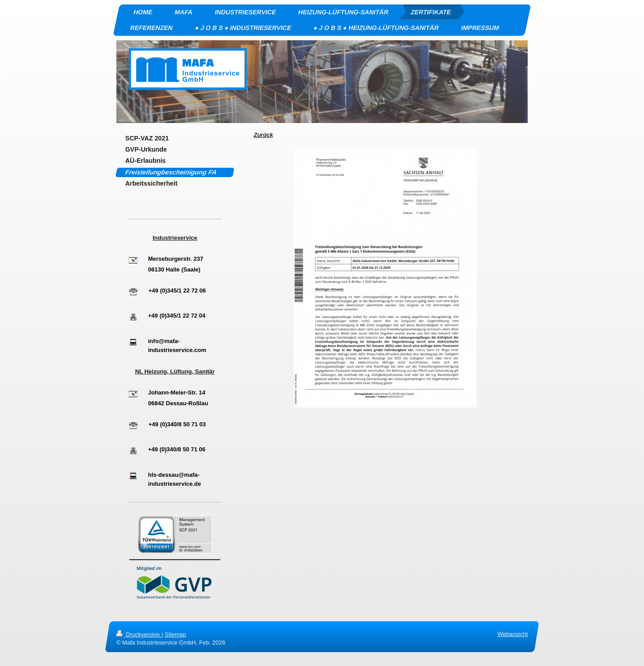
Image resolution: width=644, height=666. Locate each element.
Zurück (263, 135)
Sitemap (175, 634)
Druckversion (139, 634)
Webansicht (513, 634)
